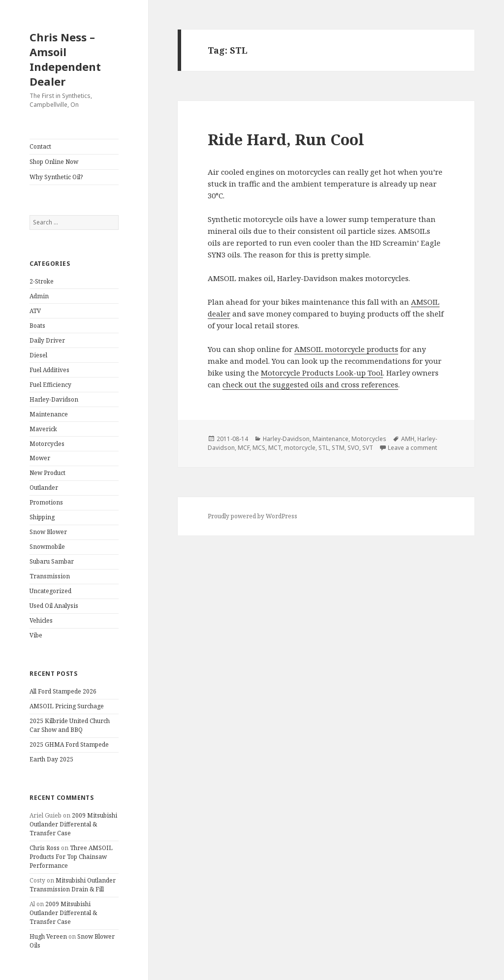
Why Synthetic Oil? (56, 177)
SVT (368, 448)
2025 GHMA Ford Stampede (69, 744)
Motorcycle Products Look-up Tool (322, 373)
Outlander (44, 488)
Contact (40, 146)
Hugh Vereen (48, 936)
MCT (275, 448)
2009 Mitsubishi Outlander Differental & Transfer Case (73, 824)
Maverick (43, 429)
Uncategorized (50, 591)
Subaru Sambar (52, 561)
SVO (353, 448)
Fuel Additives (49, 370)
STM (338, 448)
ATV (35, 311)
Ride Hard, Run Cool (286, 139)
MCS (259, 448)
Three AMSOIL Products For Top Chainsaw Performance (71, 857)
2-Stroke (42, 281)
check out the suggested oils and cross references (310, 384)
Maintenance (49, 414)
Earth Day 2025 (51, 759)
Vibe (36, 635)
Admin (39, 296)
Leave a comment (412, 448)
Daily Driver (47, 340)
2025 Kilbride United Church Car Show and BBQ (70, 725)
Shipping (42, 517)
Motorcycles (47, 444)
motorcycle (300, 448)
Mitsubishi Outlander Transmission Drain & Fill (73, 885)
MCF (244, 448)
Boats (37, 326)
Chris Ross (45, 848)
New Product (47, 473)
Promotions (46, 502)
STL (324, 448)
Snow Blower (48, 532)
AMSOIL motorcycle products (346, 349)
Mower (40, 458)
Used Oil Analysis (54, 606)
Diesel (38, 355)
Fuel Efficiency (50, 385)
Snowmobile (47, 547)
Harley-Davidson (54, 399)
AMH (408, 439)
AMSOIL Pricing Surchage (67, 706)
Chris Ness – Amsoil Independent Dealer (65, 59)
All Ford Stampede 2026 (63, 691)
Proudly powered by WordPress (252, 516)
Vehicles (41, 620)
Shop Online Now (54, 162)
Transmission (50, 576)
